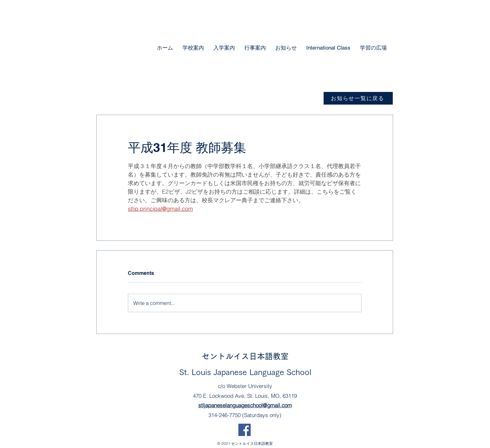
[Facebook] (245, 430)
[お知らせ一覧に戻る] (358, 98)
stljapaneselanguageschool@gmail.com (245, 405)
